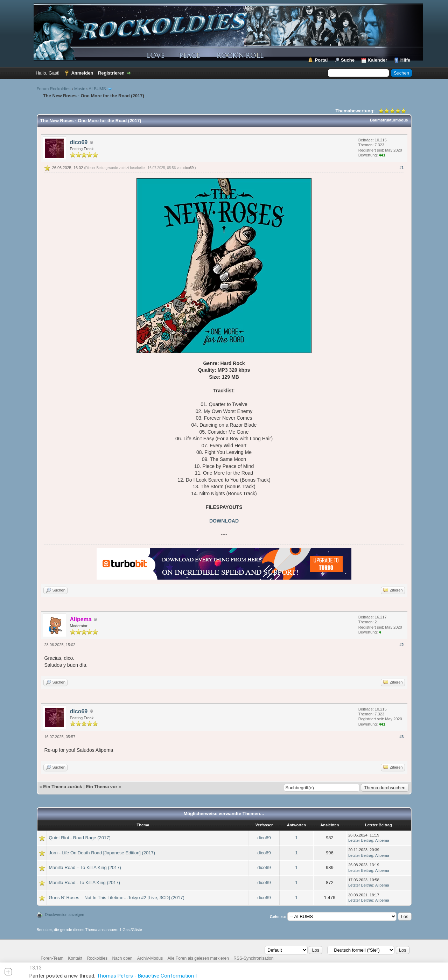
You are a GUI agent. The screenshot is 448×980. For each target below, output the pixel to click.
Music (80, 89)
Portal (321, 60)
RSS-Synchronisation (253, 958)
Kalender (378, 60)
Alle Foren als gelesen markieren (198, 958)
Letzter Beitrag (361, 840)
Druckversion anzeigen (65, 915)
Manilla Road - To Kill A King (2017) (85, 883)
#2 (401, 645)
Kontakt (75, 958)
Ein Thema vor (101, 787)
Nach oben (122, 958)
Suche (348, 60)
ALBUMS (97, 89)
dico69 (79, 142)
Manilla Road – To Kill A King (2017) (85, 867)
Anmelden (82, 73)
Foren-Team (52, 958)
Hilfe (405, 60)
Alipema (382, 840)
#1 (401, 168)
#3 (401, 737)
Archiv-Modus (150, 958)
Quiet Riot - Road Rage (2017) (80, 838)
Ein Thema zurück (62, 787)
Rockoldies (97, 958)
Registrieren (111, 73)
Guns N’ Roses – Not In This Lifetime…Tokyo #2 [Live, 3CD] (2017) (117, 898)
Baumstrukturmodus (389, 120)
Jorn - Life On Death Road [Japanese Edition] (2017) (102, 853)
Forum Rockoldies (54, 89)
